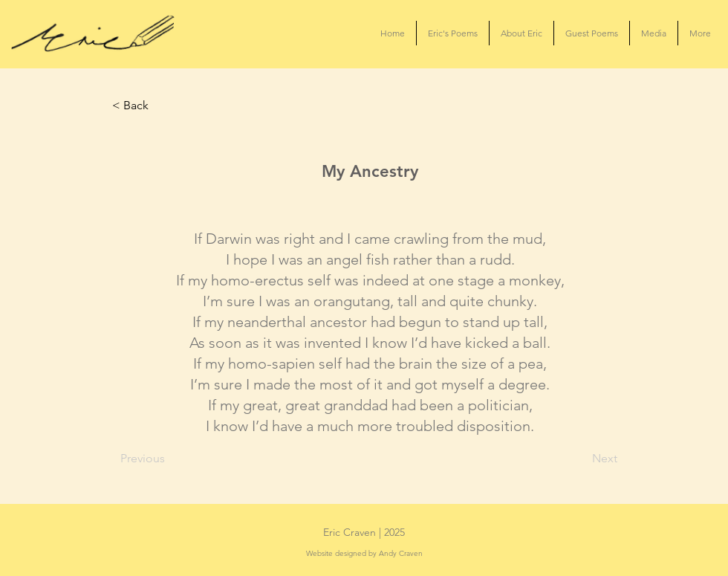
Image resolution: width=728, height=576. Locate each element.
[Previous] (169, 459)
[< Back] (161, 106)
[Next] (580, 459)
